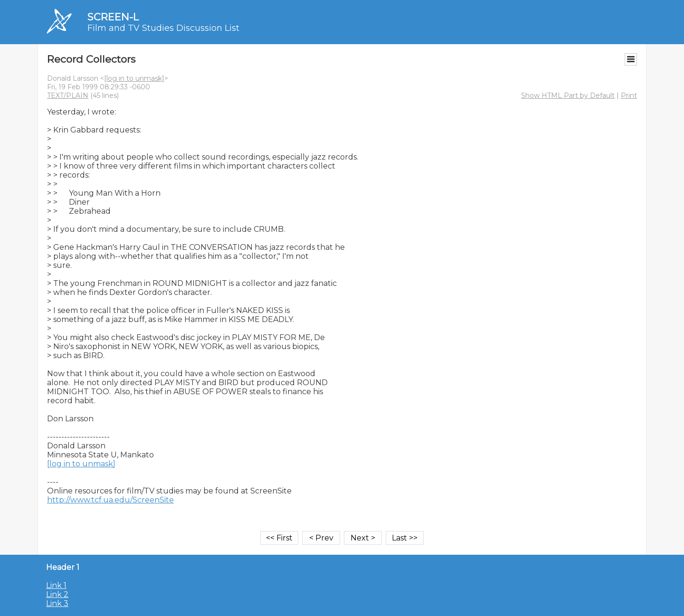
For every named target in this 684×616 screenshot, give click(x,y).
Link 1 (56, 585)
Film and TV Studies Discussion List (163, 28)
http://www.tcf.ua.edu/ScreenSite (110, 500)
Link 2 (57, 594)
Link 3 (57, 603)
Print (629, 95)
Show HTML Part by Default (568, 95)
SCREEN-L (113, 17)
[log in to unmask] (134, 78)
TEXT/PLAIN (68, 95)
